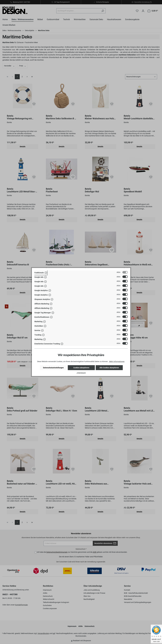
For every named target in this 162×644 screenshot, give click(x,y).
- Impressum (81, 373)
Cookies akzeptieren (81, 368)
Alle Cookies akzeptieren (109, 368)
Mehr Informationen (117, 361)
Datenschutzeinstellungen (53, 368)
